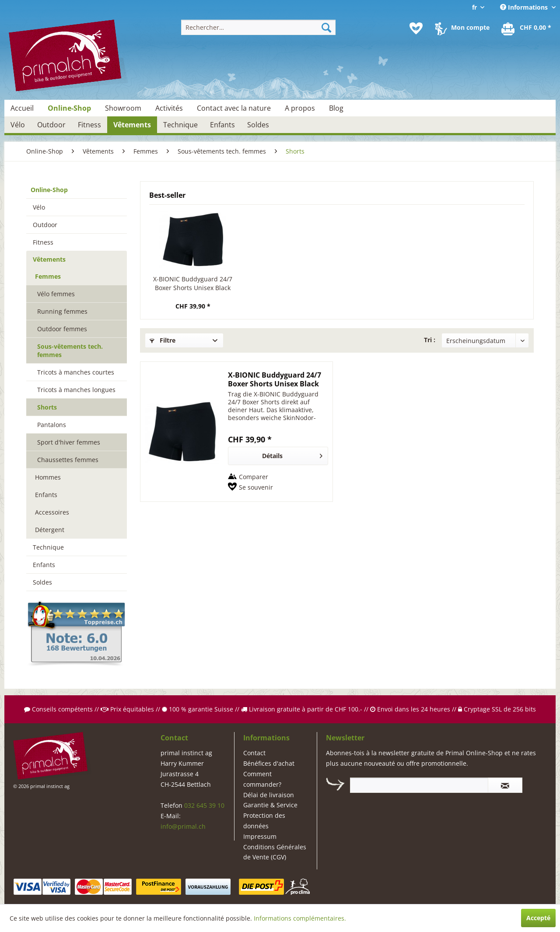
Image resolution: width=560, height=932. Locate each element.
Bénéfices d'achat (269, 763)
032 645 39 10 (204, 805)
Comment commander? (262, 779)
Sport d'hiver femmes (69, 442)
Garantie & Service (270, 805)
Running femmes (62, 311)
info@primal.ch (183, 826)
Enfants (46, 495)
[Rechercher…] (258, 27)
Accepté (538, 918)
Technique (48, 547)
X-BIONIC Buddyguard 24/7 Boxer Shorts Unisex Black (193, 283)
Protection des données (264, 821)
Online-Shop (49, 190)
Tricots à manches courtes (76, 372)
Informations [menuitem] (525, 7)
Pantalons (52, 425)
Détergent (50, 530)
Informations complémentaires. (300, 918)
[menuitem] (258, 27)
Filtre (163, 340)
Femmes (48, 276)
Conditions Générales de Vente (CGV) (275, 852)
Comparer (254, 477)
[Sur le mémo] (250, 487)
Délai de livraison (269, 795)
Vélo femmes (56, 294)
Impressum (260, 836)
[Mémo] (416, 28)
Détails (292, 454)
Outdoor (45, 225)
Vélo (39, 207)
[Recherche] (326, 27)
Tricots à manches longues (76, 390)
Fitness (43, 242)
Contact (254, 753)
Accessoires (52, 512)
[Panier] (527, 28)
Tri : (430, 340)
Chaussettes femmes (68, 460)
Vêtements (49, 259)
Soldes (42, 582)
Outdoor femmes (62, 329)
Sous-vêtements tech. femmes (70, 350)
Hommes (48, 477)
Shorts (47, 407)
